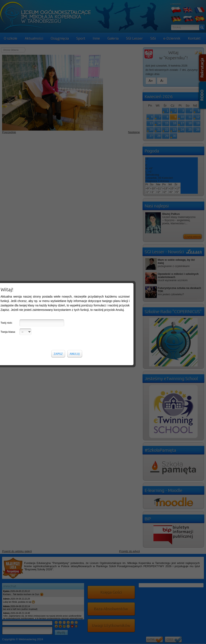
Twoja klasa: (8, 110)
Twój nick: (7, 101)
